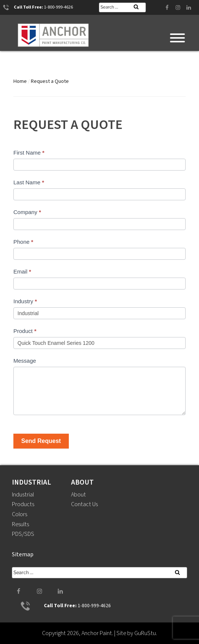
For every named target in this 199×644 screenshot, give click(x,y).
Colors (20, 514)
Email (22, 271)
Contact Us (84, 504)
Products (23, 504)
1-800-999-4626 (58, 7)
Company (27, 212)
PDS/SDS (23, 534)
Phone (23, 242)
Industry (25, 301)
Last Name (29, 182)
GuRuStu (145, 633)
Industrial (23, 495)
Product (25, 331)
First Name (29, 153)
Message (25, 361)
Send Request (41, 441)
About (78, 495)
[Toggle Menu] (177, 38)
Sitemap (23, 554)
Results (21, 524)
